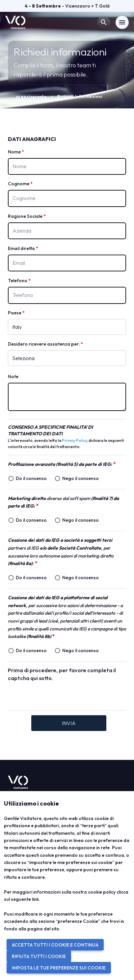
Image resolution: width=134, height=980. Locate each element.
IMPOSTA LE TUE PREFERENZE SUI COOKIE (59, 968)
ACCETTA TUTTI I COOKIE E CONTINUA (55, 945)
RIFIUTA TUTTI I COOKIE (39, 956)
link (35, 899)
